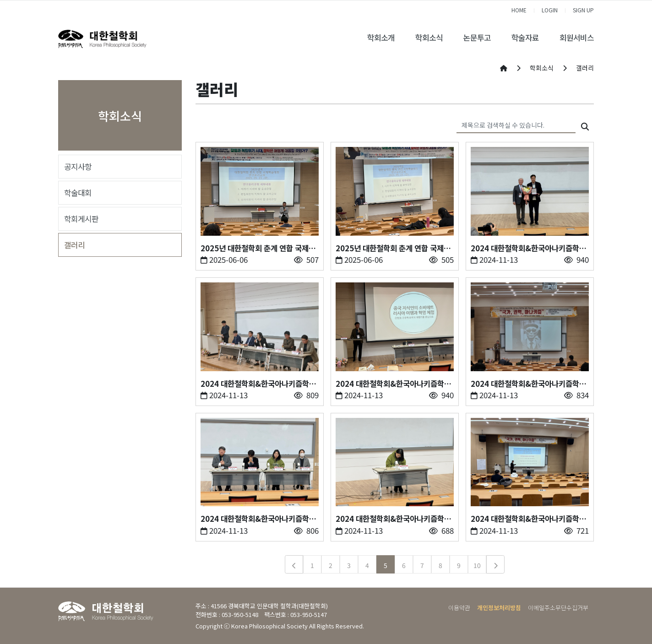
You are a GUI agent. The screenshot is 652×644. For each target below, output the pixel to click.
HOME (519, 10)
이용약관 (459, 608)
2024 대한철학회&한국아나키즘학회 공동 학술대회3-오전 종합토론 (258, 519)
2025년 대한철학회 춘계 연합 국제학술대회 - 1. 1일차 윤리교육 (393, 248)
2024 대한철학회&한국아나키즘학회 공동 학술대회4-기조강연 (528, 384)
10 (477, 565)
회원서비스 (577, 38)
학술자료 (525, 38)
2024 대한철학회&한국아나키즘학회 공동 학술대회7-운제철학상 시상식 (528, 248)
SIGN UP (583, 10)
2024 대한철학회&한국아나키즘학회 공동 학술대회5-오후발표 (393, 384)
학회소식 (429, 38)
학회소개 (381, 38)
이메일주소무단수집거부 (558, 608)
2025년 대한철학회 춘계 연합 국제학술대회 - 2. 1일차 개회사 (258, 248)
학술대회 (78, 193)
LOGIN (550, 10)
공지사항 (78, 167)
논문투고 (477, 38)
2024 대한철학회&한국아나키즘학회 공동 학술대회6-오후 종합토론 (258, 384)
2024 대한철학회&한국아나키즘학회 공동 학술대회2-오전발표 (393, 519)
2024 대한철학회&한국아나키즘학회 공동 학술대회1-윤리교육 (528, 519)
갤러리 (74, 245)
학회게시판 (81, 219)
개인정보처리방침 (499, 608)
